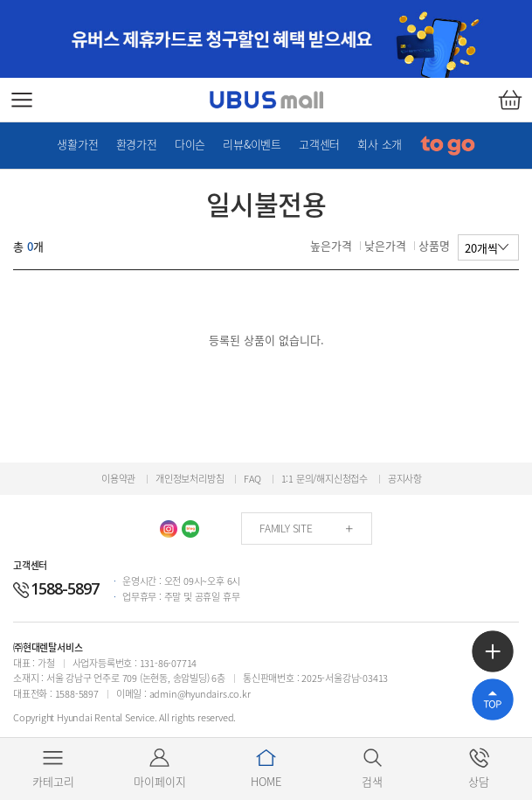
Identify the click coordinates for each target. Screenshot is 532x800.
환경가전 (137, 144)
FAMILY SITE (286, 528)
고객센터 (319, 144)
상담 (479, 768)
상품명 (434, 245)
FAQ (252, 479)
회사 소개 (380, 144)
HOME (266, 768)
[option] (266, 39)
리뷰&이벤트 (252, 144)
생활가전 (77, 144)
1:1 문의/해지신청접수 (325, 479)
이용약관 (118, 479)
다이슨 (190, 144)
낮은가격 (385, 245)
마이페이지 (160, 768)
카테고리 (53, 768)
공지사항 (405, 479)
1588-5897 (56, 588)
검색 (373, 768)
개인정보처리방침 (190, 479)
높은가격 (331, 245)
